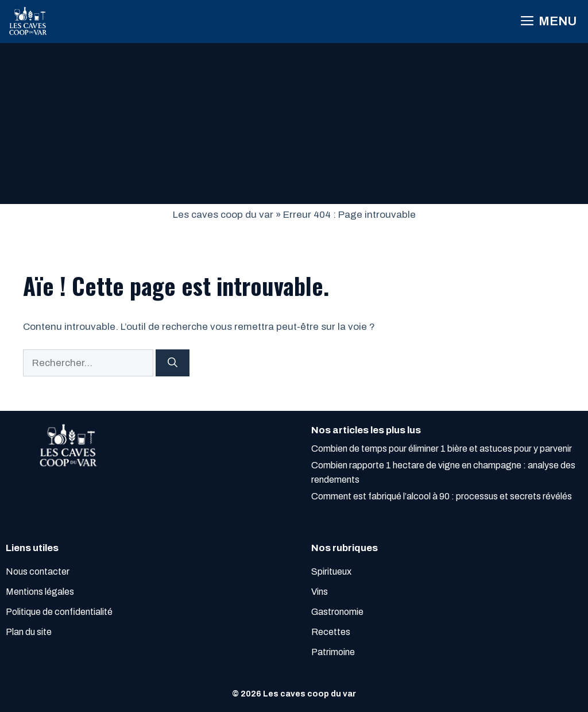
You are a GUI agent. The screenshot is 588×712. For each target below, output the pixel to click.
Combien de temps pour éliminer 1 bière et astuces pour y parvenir (442, 449)
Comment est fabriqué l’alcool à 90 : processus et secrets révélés (442, 496)
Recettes (331, 632)
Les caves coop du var (223, 215)
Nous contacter (38, 571)
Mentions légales (40, 592)
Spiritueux (331, 571)
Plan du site (29, 632)
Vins (320, 592)
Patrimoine (333, 652)
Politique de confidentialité (59, 612)
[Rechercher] (173, 363)
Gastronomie (337, 612)
